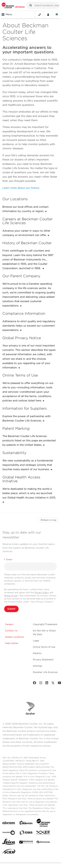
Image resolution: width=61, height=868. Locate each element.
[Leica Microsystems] (9, 843)
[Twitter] (53, 684)
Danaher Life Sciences (45, 672)
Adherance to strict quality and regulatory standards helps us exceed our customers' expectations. (29, 326)
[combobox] (43, 5)
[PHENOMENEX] (43, 843)
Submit (11, 609)
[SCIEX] (9, 852)
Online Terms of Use (44, 647)
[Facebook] (35, 684)
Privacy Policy (42, 592)
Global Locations (14, 637)
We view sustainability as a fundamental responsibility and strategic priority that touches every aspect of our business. (28, 465)
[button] (31, 5)
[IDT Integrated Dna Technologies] (43, 833)
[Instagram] (41, 684)
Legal (36, 641)
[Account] (48, 15)
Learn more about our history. (21, 188)
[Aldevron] (26, 823)
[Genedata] (9, 833)
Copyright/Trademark (45, 624)
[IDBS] (26, 833)
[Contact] (39, 15)
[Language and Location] (57, 15)
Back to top (48, 520)
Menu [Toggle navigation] (7, 15)
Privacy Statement (43, 660)
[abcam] (9, 823)
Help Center (12, 643)
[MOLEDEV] (26, 843)
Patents (37, 653)
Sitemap (37, 666)
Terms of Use (11, 596)
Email (8, 560)
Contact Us (11, 631)
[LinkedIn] (47, 684)
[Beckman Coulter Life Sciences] (43, 823)
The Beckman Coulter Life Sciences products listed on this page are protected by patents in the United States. (29, 440)
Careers (9, 624)
